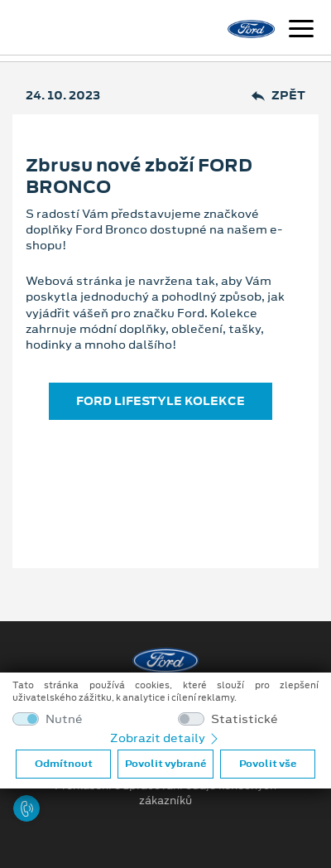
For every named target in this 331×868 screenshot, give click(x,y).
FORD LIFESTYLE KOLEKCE (161, 401)
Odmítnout (64, 764)
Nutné (64, 719)
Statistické (245, 719)
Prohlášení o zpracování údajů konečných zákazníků (165, 793)
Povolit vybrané (165, 764)
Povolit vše (268, 764)
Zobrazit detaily (165, 738)
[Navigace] (301, 31)
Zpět (278, 96)
